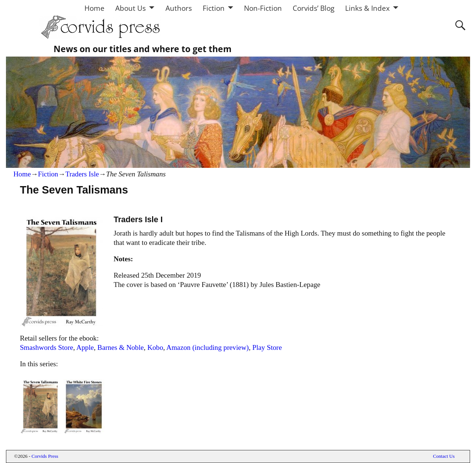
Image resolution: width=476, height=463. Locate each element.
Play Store (267, 347)
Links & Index (367, 8)
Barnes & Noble (121, 347)
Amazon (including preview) (208, 347)
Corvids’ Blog (313, 8)
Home (94, 8)
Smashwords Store (46, 347)
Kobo (155, 347)
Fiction (214, 8)
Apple (85, 347)
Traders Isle (82, 174)
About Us (131, 8)
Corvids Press (45, 456)
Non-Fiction (263, 8)
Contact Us (444, 456)
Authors (179, 8)
